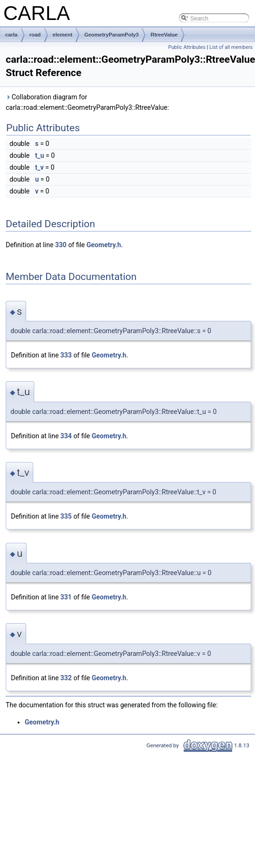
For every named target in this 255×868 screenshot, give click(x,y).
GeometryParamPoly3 (111, 35)
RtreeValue (164, 35)
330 (61, 245)
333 (66, 355)
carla (11, 35)
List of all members (231, 47)
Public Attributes (187, 47)
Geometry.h (104, 245)
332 (66, 678)
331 (66, 597)
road (35, 35)
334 (66, 436)
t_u (40, 155)
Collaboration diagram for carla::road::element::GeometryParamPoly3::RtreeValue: (87, 102)
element (63, 35)
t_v (39, 167)
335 (66, 516)
